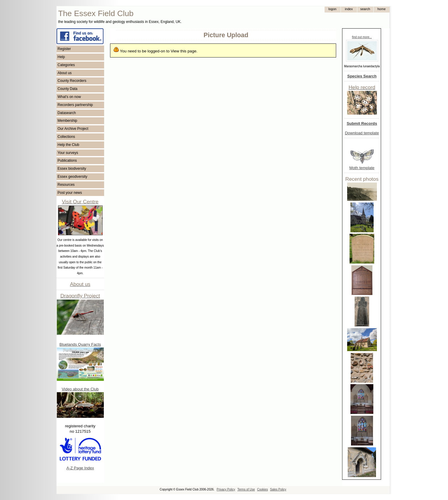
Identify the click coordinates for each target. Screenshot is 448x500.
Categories (66, 65)
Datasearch (67, 113)
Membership (68, 121)
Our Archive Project (73, 129)
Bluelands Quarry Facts (80, 344)
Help (61, 57)
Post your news (70, 193)
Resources (66, 185)
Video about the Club (80, 389)
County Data (68, 89)
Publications (67, 161)
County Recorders (72, 81)
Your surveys (68, 153)
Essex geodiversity (73, 177)
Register (64, 49)
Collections (66, 137)
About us (65, 73)
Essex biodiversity (72, 169)
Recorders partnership (75, 105)
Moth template (362, 168)
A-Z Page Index (80, 468)
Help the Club (69, 145)
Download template (362, 133)
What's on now (69, 97)
